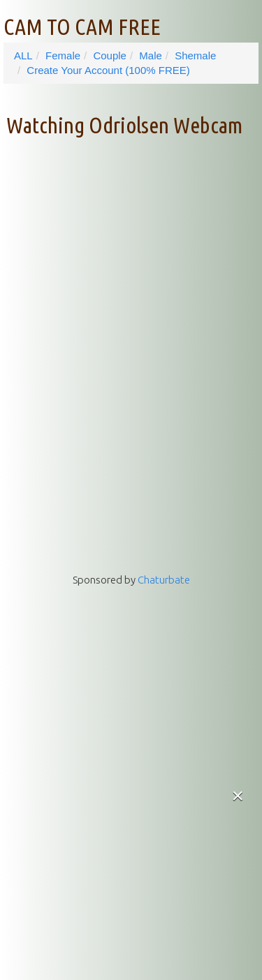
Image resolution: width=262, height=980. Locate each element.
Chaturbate (164, 580)
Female (63, 55)
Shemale (195, 55)
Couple (110, 55)
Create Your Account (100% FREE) (108, 70)
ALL (23, 55)
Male (151, 55)
